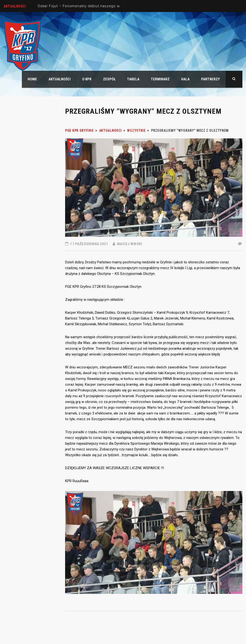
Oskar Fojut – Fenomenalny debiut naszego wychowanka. (89, 6)
